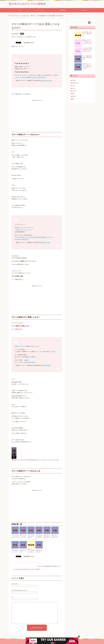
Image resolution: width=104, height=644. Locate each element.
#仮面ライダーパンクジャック (24, 230)
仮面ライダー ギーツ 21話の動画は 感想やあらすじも (47, 536)
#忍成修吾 (28, 77)
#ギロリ (24, 77)
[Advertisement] (37, 112)
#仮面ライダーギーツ (48, 237)
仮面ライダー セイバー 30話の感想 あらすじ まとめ (23, 536)
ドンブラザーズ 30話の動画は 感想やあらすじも (39, 551)
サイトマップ (41, 10)
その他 (74, 80)
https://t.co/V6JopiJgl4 (30, 362)
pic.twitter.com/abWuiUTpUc (39, 77)
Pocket (32, 43)
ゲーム (74, 88)
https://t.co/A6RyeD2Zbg (36, 237)
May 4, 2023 (47, 242)
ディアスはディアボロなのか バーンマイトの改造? (27, 569)
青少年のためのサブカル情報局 (27, 4)
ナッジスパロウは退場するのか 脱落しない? (49, 566)
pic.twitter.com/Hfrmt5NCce (22, 239)
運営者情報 (63, 10)
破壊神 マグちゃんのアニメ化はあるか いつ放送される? (31, 551)
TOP (19, 16)
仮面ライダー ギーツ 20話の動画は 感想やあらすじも (55, 536)
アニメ (74, 86)
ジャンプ (74, 91)
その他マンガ (75, 83)
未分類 (74, 96)
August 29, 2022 (48, 81)
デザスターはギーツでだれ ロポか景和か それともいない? (15, 537)
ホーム (19, 10)
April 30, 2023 (47, 365)
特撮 (22, 34)
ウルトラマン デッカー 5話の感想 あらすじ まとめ (15, 551)
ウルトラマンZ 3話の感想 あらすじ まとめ (23, 551)
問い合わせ (84, 10)
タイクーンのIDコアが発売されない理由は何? (31, 536)
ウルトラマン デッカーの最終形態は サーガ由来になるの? (39, 537)
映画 (73, 94)
